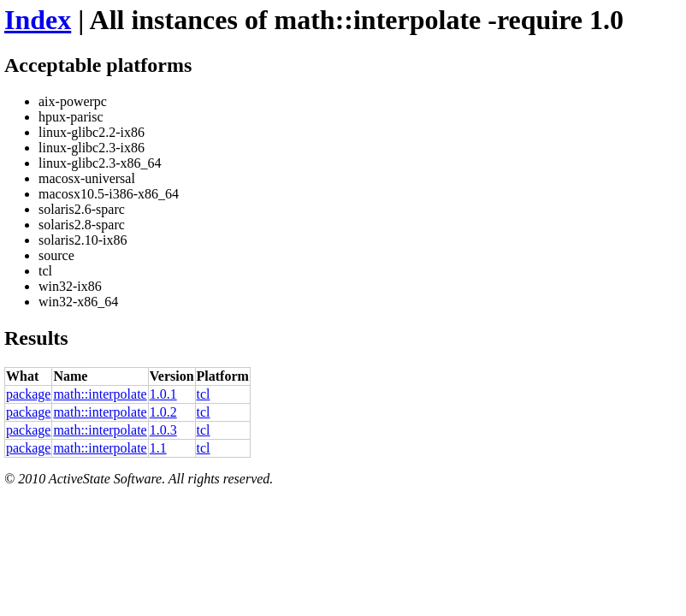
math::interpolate (100, 394)
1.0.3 (163, 430)
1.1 (158, 448)
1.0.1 (163, 394)
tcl (204, 394)
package (28, 394)
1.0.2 (163, 412)
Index (38, 20)
